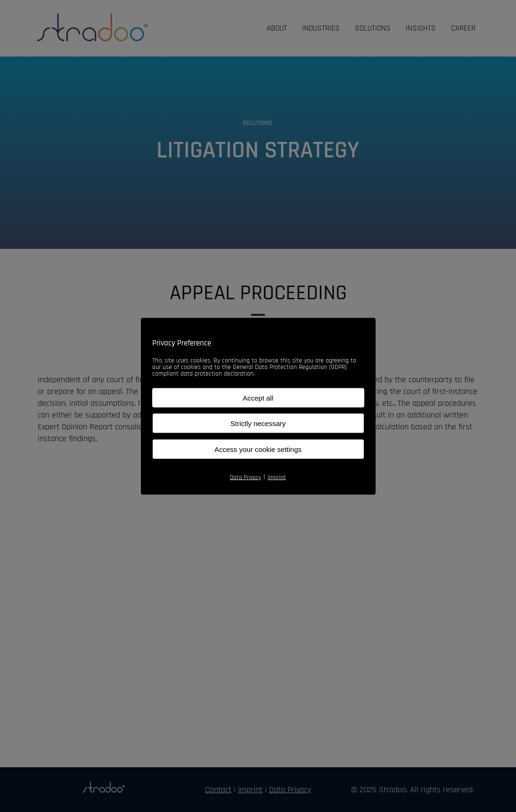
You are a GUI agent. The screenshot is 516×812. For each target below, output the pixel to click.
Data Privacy (246, 477)
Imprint (277, 477)
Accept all (258, 398)
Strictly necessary (258, 423)
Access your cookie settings (258, 449)
